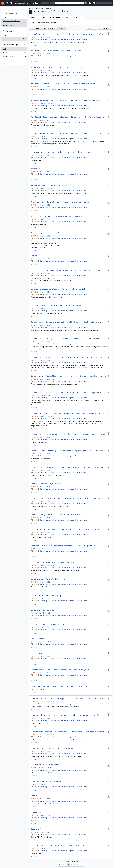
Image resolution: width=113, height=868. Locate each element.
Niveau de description (12, 45)
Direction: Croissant (104, 28)
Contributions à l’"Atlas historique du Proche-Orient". (53, 562)
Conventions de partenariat (42, 610)
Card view (52, 28)
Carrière (34, 256)
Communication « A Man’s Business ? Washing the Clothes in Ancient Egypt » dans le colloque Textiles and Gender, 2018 (68, 357)
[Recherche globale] (70, 3)
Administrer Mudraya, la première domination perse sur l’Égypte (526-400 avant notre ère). (68, 152)
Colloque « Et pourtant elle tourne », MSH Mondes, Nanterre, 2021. (58, 289)
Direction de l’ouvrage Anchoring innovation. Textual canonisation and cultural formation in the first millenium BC (68, 715)
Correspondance (38, 639)
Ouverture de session (103, 3)
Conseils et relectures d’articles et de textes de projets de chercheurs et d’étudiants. (66, 529)
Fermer (49, 8)
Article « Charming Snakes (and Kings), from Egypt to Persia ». (56, 216)
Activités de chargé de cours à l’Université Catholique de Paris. (56, 67)
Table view (61, 28)
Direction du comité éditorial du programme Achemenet (54, 748)
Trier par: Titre (91, 28)
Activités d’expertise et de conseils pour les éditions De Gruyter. (57, 51)
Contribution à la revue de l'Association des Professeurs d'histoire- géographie (64, 546)
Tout (4, 17)
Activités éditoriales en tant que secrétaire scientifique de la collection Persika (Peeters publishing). (68, 100)
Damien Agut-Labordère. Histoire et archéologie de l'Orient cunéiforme (63, 39)
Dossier (14, 53)
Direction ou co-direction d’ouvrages (46, 781)
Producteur (7, 31)
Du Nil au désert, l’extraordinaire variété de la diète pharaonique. (58, 846)
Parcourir (44, 3)
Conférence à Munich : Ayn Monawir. (46, 484)
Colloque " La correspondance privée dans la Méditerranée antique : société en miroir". (67, 270)
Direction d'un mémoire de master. (45, 765)
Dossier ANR (36, 796)
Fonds (14, 64)
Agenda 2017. (36, 169)
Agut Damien (14, 39)
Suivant (80, 865)
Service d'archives (10, 13)
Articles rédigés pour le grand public (46, 233)
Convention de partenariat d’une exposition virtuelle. (53, 595)
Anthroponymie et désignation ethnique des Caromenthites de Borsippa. (61, 202)
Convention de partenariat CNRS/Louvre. (48, 579)
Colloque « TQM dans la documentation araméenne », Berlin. (56, 305)
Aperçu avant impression (38, 28)
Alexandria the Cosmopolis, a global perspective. (51, 185)
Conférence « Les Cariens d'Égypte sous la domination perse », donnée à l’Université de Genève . (68, 451)
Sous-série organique (14, 60)
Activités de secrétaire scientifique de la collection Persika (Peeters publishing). (63, 84)
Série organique (14, 57)
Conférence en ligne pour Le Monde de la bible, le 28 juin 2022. (57, 515)
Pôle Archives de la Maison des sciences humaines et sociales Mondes (14, 23)
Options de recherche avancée (43, 23)
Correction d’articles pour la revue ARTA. (48, 624)
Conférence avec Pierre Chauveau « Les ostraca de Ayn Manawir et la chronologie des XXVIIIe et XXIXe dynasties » (68, 498)
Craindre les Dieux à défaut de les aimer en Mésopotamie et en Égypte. (60, 670)
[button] (90, 3)
